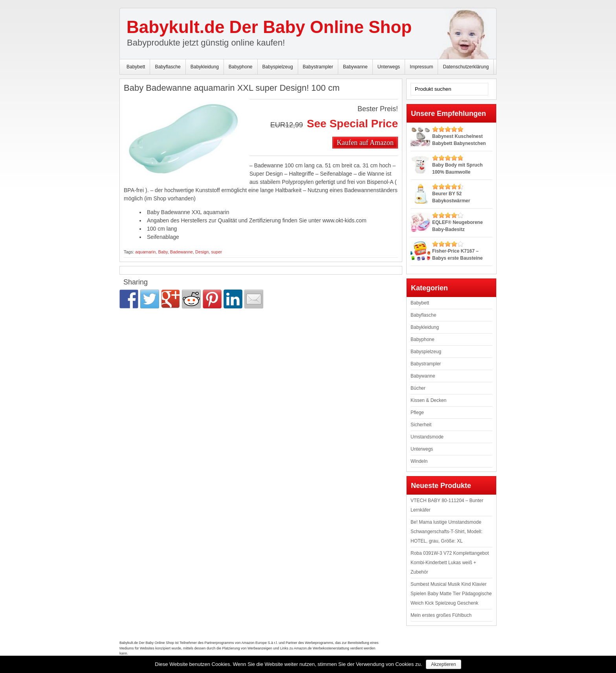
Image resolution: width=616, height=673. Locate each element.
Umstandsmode (427, 437)
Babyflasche (168, 67)
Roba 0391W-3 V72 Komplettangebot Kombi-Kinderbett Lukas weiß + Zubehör (450, 563)
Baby (163, 252)
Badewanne (181, 252)
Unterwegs (389, 67)
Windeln (419, 461)
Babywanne (355, 67)
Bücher (418, 388)
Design (202, 252)
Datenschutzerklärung (466, 67)
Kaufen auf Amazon (365, 142)
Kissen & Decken (428, 400)
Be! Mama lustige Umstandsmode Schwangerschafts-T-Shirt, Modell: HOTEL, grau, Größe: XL (446, 532)
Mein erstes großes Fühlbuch (441, 615)
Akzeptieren (443, 664)
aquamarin (145, 252)
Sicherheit (421, 425)
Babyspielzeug (278, 67)
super (216, 252)
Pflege (417, 413)
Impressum (421, 67)
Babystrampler (318, 67)
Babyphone (241, 67)
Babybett (136, 67)
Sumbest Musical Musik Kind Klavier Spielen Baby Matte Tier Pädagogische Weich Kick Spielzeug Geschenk (451, 594)
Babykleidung (205, 67)
